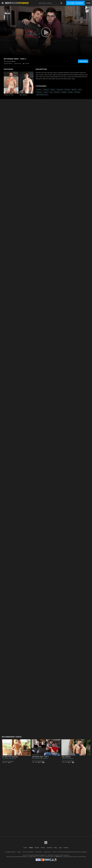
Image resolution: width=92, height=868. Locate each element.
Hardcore (46, 90)
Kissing (70, 92)
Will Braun (23, 95)
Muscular (39, 92)
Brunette (67, 90)
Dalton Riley (65, 759)
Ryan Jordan (35, 759)
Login (88, 3)
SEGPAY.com (59, 857)
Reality (53, 90)
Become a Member (75, 3)
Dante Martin (6, 759)
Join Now (83, 61)
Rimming (77, 92)
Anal (51, 92)
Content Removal (82, 857)
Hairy (80, 90)
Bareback (57, 92)
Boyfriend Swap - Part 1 (40, 757)
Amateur (39, 90)
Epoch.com (14, 857)
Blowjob (64, 92)
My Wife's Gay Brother (10, 757)
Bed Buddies (66, 757)
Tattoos (46, 92)
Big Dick (74, 90)
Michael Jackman (43, 759)
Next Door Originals (8, 761)
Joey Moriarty (13, 759)
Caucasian (60, 90)
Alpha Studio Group (42, 95)
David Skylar (9, 95)
